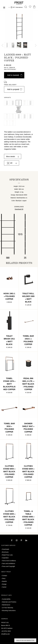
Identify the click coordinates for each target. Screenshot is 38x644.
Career (4, 587)
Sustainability (6, 599)
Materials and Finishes (9, 602)
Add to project (15, 89)
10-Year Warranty (8, 608)
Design (4, 584)
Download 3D (19, 209)
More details (11, 157)
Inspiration (5, 558)
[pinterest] (22, 541)
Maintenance (6, 605)
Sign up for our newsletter (25, 640)
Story (4, 578)
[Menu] (4, 8)
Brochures (5, 552)
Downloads (6, 549)
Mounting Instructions (9, 610)
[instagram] (17, 541)
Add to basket (15, 75)
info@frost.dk (5, 634)
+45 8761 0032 (6, 631)
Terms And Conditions (9, 561)
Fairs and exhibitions (9, 564)
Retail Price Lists (7, 555)
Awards (4, 581)
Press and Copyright (9, 566)
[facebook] (12, 541)
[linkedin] (26, 541)
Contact (5, 576)
